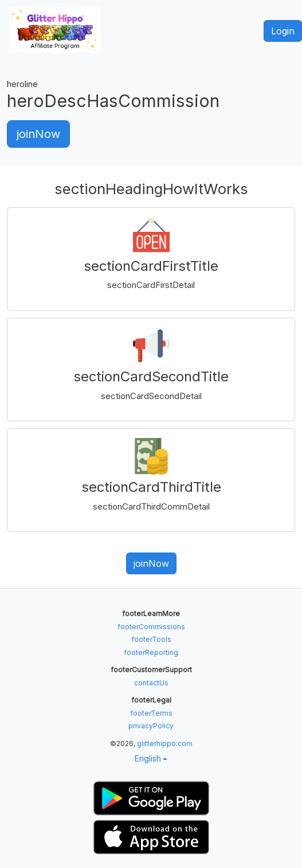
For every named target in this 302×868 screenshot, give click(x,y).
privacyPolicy (151, 726)
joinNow (38, 134)
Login (283, 31)
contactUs (151, 683)
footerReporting (151, 652)
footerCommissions (151, 627)
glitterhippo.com (165, 743)
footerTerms (151, 713)
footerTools (151, 639)
